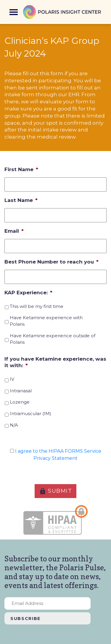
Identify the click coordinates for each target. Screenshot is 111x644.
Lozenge (20, 402)
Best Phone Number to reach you (52, 262)
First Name (21, 169)
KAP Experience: (28, 293)
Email (14, 231)
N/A (14, 425)
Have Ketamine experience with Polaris (46, 321)
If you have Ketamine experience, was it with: (55, 362)
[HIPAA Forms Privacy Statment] (12, 451)
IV (12, 379)
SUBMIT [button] (56, 491)
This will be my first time (37, 306)
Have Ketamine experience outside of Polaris (53, 339)
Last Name (21, 200)
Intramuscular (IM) (30, 414)
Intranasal (21, 391)
